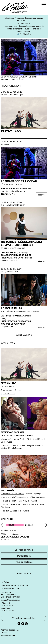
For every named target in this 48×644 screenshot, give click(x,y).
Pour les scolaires (24, 562)
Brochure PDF (24, 574)
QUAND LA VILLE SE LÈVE (12, 494)
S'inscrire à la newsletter (24, 618)
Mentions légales (8, 635)
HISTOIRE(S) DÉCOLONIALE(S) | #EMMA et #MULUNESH (22, 243)
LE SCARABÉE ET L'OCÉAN (19, 181)
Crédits (4, 633)
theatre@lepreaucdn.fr (10, 600)
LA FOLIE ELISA (12, 308)
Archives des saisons (10, 630)
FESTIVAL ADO (11, 131)
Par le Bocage (24, 556)
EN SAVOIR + (25, 34)
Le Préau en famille (24, 550)
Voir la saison (24, 335)
